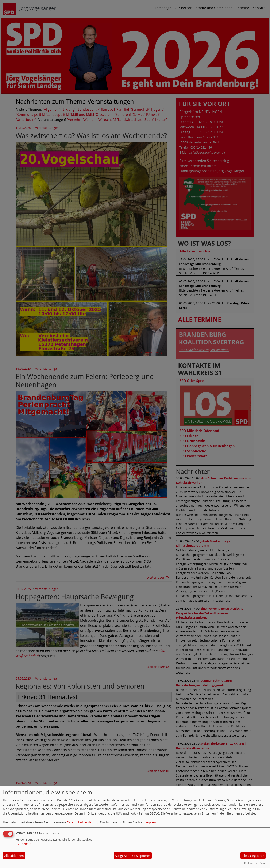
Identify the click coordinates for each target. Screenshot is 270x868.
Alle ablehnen (14, 856)
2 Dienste (23, 844)
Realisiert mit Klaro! (255, 863)
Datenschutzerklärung (83, 822)
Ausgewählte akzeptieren (133, 856)
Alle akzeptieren (253, 856)
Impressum (153, 822)
